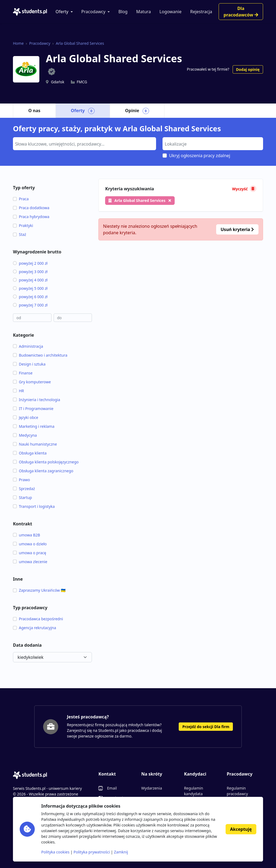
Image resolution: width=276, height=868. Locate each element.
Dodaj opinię (248, 69)
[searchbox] (84, 143)
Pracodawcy (94, 12)
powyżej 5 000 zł (30, 288)
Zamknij (121, 852)
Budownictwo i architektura (40, 355)
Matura (143, 12)
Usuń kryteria (237, 229)
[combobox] (84, 144)
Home (18, 43)
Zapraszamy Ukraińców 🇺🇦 (39, 590)
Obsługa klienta (30, 453)
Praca (21, 199)
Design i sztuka (29, 364)
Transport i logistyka (34, 506)
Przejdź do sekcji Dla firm (206, 727)
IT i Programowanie (33, 409)
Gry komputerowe (32, 382)
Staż (20, 234)
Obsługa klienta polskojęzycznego (46, 462)
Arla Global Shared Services (80, 43)
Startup (23, 497)
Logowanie (171, 12)
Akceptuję (241, 829)
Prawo (21, 480)
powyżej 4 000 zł (30, 280)
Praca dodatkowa (31, 208)
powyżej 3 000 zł (30, 272)
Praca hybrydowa (31, 217)
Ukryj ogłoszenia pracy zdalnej (200, 156)
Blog (123, 12)
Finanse (23, 373)
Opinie (137, 111)
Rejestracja (201, 12)
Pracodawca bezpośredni (38, 619)
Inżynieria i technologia (37, 400)
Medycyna (25, 435)
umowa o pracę (30, 553)
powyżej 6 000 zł (30, 297)
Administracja (28, 346)
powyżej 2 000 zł (30, 263)
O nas (34, 111)
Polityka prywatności (92, 852)
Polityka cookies (55, 852)
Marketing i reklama (34, 426)
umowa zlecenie (30, 562)
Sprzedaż (24, 489)
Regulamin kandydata (194, 791)
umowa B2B (27, 535)
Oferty (62, 12)
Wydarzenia (152, 788)
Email (112, 788)
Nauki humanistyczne (35, 444)
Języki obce (26, 417)
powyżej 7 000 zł (30, 305)
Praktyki (23, 225)
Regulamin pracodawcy (237, 791)
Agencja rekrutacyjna (34, 628)
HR (18, 391)
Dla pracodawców (241, 12)
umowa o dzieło (30, 544)
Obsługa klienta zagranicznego (43, 471)
